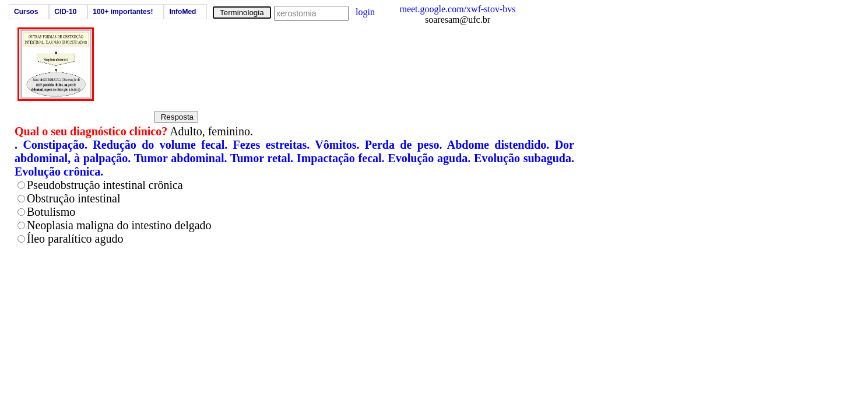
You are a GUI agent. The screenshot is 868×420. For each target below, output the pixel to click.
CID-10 (65, 12)
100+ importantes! (123, 12)
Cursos (26, 12)
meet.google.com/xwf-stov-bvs (457, 9)
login (365, 12)
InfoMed (182, 12)
